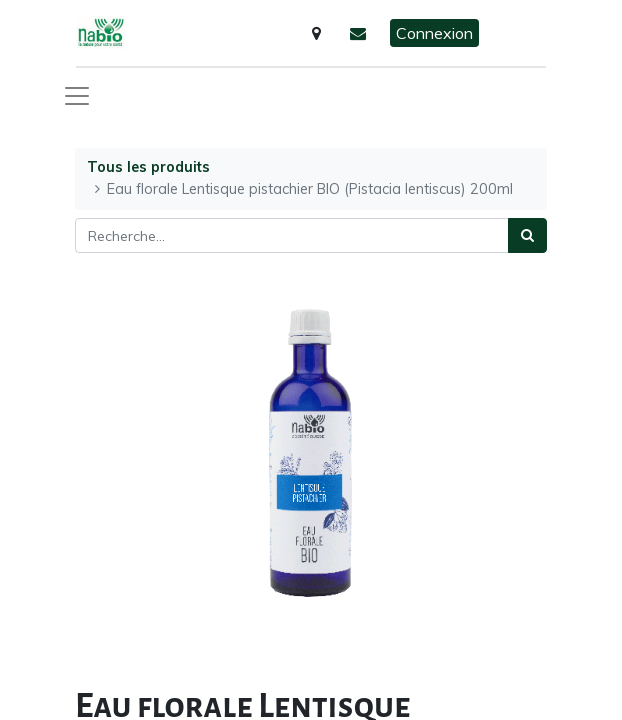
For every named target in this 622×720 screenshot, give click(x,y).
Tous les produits (148, 167)
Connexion (434, 33)
